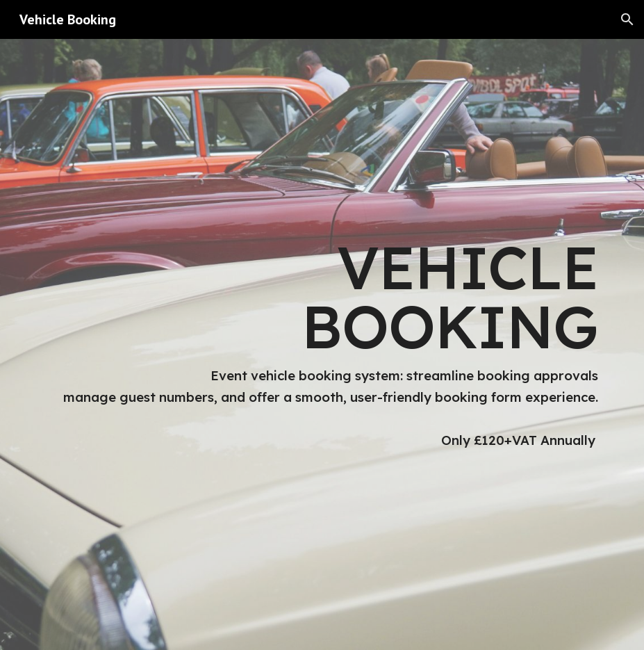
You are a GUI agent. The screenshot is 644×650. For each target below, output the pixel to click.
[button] (627, 19)
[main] (322, 344)
